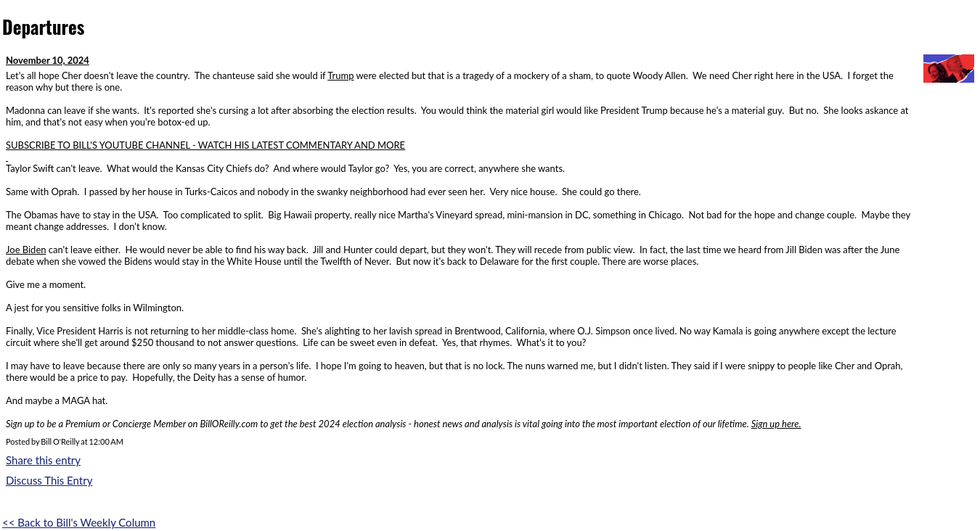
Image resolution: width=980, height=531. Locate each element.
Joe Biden (26, 250)
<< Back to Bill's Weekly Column (79, 522)
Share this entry (43, 460)
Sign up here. (776, 424)
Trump (340, 75)
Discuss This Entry (49, 480)
